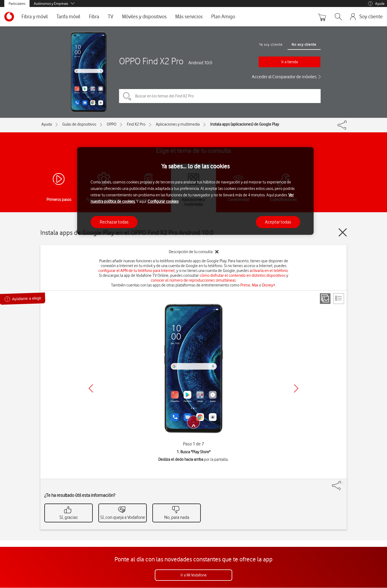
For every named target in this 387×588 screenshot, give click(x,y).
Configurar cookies (163, 201)
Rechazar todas (114, 222)
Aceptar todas (278, 222)
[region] (195, 191)
